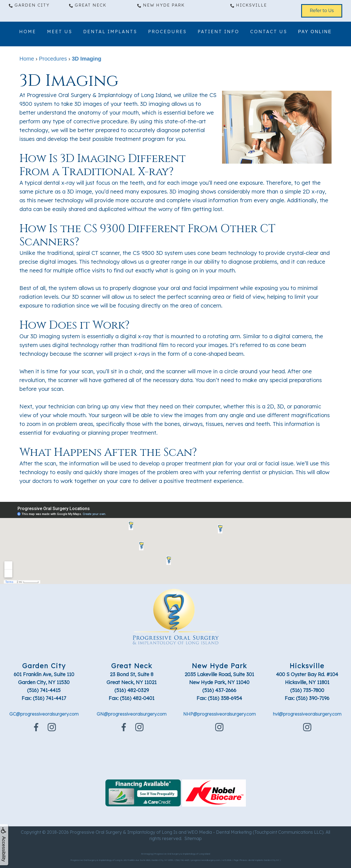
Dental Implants (110, 32)
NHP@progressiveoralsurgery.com (219, 714)
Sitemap (193, 838)
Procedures (167, 32)
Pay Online (315, 32)
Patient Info (218, 32)
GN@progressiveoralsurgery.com (132, 714)
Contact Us (269, 32)
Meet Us (60, 32)
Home (28, 32)
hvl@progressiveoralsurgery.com (307, 714)
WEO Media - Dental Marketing (220, 832)
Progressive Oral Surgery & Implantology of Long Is (124, 832)
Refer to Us (322, 11)
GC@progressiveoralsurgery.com (44, 714)
